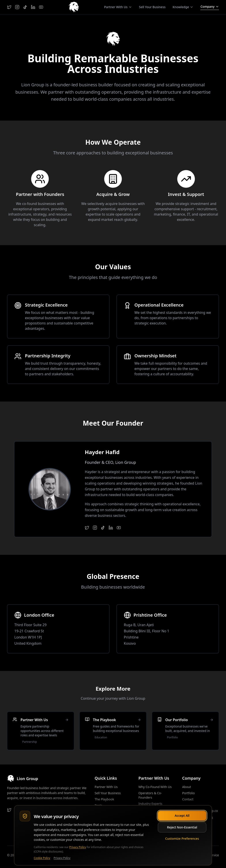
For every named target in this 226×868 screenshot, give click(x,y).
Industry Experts (150, 804)
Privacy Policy (78, 847)
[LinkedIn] (33, 7)
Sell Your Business (152, 7)
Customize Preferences (182, 839)
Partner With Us (106, 787)
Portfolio (189, 793)
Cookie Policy (42, 858)
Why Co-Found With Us (155, 787)
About (187, 787)
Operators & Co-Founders (150, 795)
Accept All (182, 816)
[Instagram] (17, 7)
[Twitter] (9, 7)
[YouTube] (41, 7)
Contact (188, 799)
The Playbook (104, 799)
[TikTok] (25, 7)
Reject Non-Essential (182, 827)
